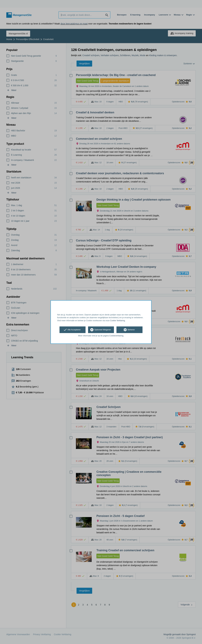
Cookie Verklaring (118, 321)
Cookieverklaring (116, 336)
